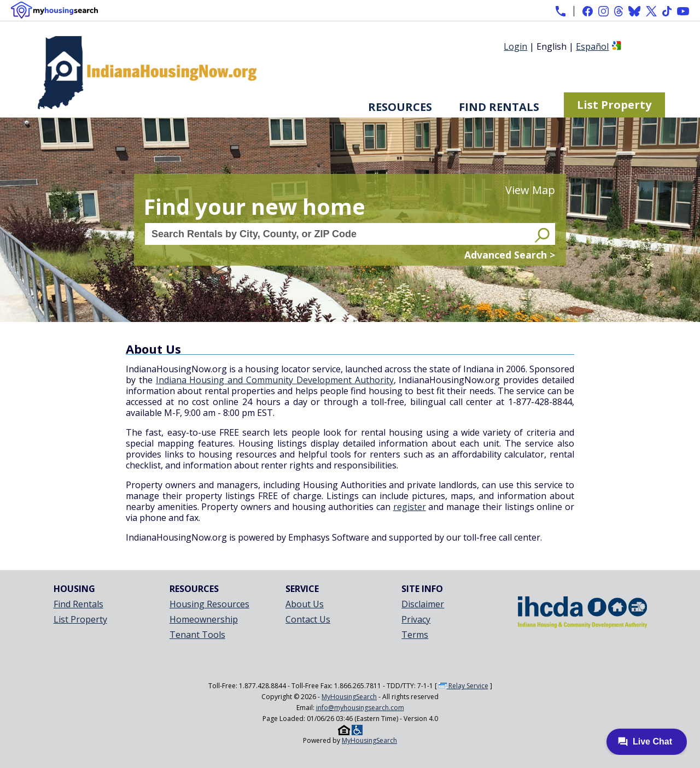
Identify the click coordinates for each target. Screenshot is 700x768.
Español (592, 46)
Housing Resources (209, 604)
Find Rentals (499, 107)
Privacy (416, 619)
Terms (415, 635)
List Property (614, 105)
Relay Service (463, 686)
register (410, 507)
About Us (305, 604)
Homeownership (204, 619)
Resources (400, 107)
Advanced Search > (510, 255)
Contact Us (308, 619)
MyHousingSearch (349, 697)
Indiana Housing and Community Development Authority (275, 380)
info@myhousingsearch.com (360, 708)
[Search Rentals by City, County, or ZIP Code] (339, 234)
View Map (530, 190)
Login (515, 46)
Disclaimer (423, 604)
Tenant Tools (197, 635)
